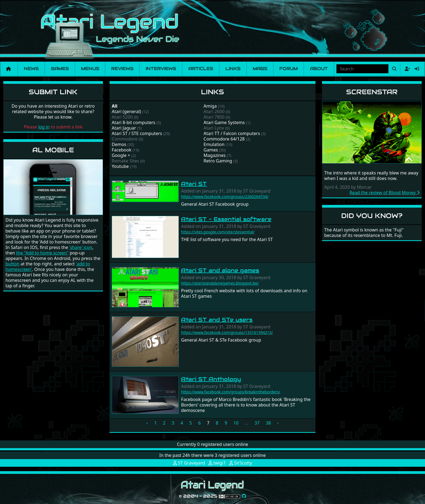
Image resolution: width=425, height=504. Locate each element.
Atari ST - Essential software (226, 219)
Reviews (122, 69)
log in (44, 127)
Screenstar (372, 92)
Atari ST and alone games (220, 270)
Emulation (214, 144)
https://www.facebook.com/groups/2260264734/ (225, 197)
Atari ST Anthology (211, 379)
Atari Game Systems (224, 122)
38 (268, 423)
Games (60, 69)
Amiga (210, 106)
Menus (90, 69)
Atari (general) (126, 111)
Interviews (161, 69)
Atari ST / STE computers (137, 133)
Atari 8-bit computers (133, 122)
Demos (119, 144)
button (12, 264)
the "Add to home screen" (42, 253)
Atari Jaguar (124, 128)
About (319, 69)
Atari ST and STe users (217, 320)
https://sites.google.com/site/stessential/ (218, 232)
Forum (288, 69)
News (31, 69)
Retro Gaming (218, 161)
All (115, 106)
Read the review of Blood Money (384, 193)
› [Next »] (278, 423)
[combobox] (362, 69)
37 (257, 423)
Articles (201, 69)
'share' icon (81, 247)
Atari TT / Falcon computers (232, 133)
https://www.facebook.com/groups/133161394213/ (227, 332)
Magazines (215, 155)
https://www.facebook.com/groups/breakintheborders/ (231, 392)
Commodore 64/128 (224, 139)
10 (236, 423)
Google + (121, 155)
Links (233, 69)
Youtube (120, 166)
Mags (260, 69)
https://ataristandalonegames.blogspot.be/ (220, 283)
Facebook (122, 150)
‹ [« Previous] (147, 423)
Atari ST (194, 184)
